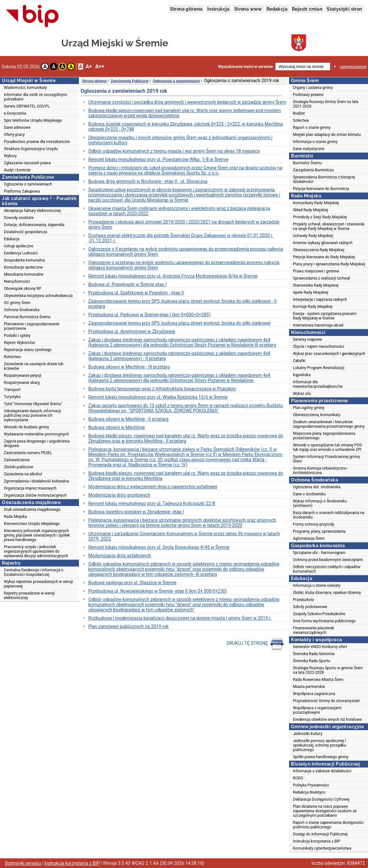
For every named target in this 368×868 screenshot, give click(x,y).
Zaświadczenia (17, 460)
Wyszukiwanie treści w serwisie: (246, 67)
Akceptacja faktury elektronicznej (32, 211)
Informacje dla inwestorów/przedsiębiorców (318, 384)
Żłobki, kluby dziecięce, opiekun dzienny (327, 593)
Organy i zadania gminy (313, 88)
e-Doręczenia (15, 113)
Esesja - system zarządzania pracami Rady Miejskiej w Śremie (325, 316)
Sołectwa (301, 120)
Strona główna (186, 9)
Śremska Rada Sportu (312, 661)
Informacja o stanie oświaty (317, 586)
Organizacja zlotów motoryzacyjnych (35, 495)
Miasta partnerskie (309, 687)
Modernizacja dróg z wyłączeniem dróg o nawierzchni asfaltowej (153, 487)
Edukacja (12, 239)
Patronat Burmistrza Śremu (27, 317)
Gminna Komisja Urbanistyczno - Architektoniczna (321, 471)
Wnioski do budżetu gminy (26, 427)
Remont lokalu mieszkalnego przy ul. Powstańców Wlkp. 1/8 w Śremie (158, 159)
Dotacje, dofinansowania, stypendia (34, 225)
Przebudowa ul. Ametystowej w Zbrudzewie (132, 331)
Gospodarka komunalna (24, 260)
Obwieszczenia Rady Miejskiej (319, 250)
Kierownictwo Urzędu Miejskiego (32, 524)
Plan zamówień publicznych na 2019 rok (128, 626)
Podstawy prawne (308, 95)
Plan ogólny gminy (309, 408)
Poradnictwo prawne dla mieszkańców (37, 142)
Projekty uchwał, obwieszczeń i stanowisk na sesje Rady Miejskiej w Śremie (329, 226)
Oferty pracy (14, 135)
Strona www (248, 9)
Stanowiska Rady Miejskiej (316, 285)
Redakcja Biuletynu (309, 792)
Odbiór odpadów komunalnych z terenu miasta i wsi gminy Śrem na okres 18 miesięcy (174, 151)
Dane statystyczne (309, 149)
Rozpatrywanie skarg (22, 383)
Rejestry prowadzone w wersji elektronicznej (29, 596)
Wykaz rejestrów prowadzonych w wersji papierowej (38, 584)
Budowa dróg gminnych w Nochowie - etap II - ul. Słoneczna (148, 181)
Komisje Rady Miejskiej (313, 307)
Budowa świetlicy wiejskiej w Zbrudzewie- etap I (136, 512)
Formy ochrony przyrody (314, 524)
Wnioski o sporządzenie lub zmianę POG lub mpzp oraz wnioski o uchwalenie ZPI (327, 447)
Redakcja (277, 9)
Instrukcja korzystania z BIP (317, 841)
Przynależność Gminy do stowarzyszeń (326, 701)
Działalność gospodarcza (25, 232)
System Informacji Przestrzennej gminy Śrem (326, 459)
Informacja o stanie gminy (315, 142)
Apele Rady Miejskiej (311, 292)
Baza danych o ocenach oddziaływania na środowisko (329, 515)
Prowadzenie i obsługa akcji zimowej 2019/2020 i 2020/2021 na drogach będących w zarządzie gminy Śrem (184, 224)
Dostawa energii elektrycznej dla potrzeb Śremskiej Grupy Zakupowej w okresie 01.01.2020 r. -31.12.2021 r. (181, 238)
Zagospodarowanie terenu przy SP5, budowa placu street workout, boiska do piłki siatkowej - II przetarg (182, 304)
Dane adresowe (17, 128)
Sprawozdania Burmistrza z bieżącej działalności (324, 179)
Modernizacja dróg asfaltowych (120, 556)
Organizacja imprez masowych (30, 488)
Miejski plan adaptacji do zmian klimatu (327, 135)
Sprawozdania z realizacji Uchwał (321, 278)
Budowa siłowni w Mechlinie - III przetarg (129, 367)
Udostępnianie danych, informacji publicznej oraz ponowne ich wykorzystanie (32, 415)
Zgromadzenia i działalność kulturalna (36, 481)
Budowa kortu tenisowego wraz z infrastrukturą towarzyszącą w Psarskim (162, 389)
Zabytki (299, 361)
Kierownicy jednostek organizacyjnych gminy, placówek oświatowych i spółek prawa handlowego (37, 535)
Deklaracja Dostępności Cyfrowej (321, 799)
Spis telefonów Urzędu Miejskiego (33, 120)
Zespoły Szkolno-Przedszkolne (319, 614)
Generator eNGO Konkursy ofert (320, 647)
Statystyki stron (344, 9)
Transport (12, 390)
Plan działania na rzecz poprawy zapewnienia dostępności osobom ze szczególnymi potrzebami (325, 811)
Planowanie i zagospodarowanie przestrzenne (32, 326)
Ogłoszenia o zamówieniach (28, 184)
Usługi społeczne (19, 246)
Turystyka (12, 397)
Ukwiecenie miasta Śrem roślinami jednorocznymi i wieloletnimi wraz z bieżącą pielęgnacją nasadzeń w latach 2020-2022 (179, 211)
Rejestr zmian (307, 9)
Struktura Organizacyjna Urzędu (31, 149)
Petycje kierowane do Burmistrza (321, 189)
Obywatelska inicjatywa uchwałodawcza (38, 296)
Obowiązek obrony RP (23, 289)
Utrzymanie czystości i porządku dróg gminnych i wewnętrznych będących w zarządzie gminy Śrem (187, 102)
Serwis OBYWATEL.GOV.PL (27, 106)
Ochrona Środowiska (22, 310)
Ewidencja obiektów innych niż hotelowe (327, 720)
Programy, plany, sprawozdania (319, 531)
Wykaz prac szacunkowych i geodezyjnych (329, 354)
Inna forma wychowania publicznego (324, 621)
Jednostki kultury (308, 734)
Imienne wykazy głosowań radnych (323, 243)
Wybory (10, 156)
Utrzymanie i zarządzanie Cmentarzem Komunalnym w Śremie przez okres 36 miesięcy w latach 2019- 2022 (184, 536)
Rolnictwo (12, 357)
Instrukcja (218, 9)
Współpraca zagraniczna (314, 694)
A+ (89, 67)
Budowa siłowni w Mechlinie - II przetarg (128, 419)
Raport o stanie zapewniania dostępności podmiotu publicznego (328, 825)
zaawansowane (353, 67)
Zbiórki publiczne (19, 467)
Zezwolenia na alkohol (23, 474)
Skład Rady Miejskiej (310, 210)
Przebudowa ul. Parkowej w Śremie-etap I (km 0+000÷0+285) (149, 315)
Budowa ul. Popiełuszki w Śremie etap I (127, 284)
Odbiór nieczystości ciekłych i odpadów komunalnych (327, 569)
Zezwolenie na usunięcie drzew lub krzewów (34, 366)
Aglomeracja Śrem (309, 539)
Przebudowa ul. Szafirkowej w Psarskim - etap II (136, 293)
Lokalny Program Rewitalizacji (319, 368)
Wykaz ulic (302, 394)
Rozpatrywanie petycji (23, 376)
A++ (100, 67)
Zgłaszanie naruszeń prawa (27, 163)
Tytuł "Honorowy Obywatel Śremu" (33, 404)
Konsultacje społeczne (23, 267)
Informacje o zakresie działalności (322, 771)
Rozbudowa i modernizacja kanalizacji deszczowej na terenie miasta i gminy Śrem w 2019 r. (180, 618)
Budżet (299, 113)
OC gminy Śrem (17, 303)
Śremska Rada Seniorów (314, 654)
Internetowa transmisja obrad (318, 325)
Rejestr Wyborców (19, 343)
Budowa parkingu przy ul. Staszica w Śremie (132, 583)
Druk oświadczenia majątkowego (32, 510)
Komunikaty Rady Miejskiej (316, 203)
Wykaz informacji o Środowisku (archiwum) (320, 503)
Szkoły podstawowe (310, 607)
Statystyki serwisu (23, 863)
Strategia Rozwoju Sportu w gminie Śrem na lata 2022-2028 (328, 670)
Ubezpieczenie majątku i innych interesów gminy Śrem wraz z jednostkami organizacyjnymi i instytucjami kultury (180, 140)
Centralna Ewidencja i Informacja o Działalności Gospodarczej (34, 572)
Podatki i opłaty (17, 336)
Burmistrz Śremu (307, 163)
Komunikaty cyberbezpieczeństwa (322, 848)
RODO (298, 778)
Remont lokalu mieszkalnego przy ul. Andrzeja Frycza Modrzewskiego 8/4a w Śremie (173, 276)
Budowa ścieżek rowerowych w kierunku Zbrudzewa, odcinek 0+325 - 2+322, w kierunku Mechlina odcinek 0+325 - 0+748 (186, 127)
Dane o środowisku (309, 494)
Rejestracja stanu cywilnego (28, 350)
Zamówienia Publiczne (130, 81)
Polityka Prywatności (311, 785)
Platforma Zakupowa (22, 191)
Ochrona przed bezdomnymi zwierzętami (328, 560)
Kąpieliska (302, 375)
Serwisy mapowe (307, 339)
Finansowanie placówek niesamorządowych (314, 630)
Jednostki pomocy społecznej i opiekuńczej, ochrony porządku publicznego (320, 745)
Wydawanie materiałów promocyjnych (36, 434)
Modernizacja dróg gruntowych (119, 495)
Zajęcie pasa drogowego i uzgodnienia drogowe (37, 444)
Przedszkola (303, 600)
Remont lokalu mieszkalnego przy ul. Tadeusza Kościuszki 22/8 (152, 503)
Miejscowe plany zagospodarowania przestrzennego (324, 436)
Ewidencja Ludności (21, 253)
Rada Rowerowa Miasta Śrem (318, 680)
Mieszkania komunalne (24, 274)
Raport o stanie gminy (312, 128)
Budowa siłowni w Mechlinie (117, 427)
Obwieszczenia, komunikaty (317, 415)
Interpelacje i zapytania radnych (320, 300)
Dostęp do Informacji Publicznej (320, 834)
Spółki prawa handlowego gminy (321, 757)
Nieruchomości (17, 281)
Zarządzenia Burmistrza (313, 170)
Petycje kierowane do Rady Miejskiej (324, 257)
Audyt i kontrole (17, 170)
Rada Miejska (15, 517)
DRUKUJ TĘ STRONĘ (255, 644)
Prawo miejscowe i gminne (316, 271)
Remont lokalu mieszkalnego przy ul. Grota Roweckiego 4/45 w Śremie (159, 547)
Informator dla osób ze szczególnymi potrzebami (36, 97)
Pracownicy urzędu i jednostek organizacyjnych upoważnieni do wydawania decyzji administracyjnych (36, 551)
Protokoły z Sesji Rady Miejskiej (320, 217)
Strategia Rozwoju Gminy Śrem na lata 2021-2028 (326, 104)
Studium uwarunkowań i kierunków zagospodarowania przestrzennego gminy (329, 424)
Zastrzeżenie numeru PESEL (28, 453)
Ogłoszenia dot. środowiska (317, 487)
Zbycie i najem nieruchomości (319, 347)
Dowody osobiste (19, 218)
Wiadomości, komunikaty (25, 88)
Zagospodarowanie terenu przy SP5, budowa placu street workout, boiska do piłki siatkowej (179, 323)
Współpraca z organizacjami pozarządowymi (317, 710)
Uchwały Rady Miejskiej (313, 236)
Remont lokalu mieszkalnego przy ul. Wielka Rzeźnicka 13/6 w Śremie (158, 397)
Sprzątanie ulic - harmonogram (319, 553)
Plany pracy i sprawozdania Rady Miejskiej (329, 264)
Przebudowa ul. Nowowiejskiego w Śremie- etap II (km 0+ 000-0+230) (158, 591)
